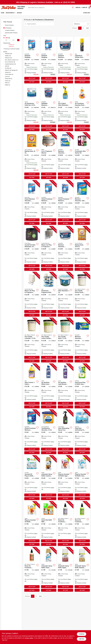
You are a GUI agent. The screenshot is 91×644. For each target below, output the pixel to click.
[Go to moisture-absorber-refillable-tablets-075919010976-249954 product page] (82, 340)
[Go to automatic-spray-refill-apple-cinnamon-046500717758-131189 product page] (65, 570)
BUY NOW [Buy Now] (32, 82)
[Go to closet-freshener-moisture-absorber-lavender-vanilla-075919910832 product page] (49, 60)
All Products (8, 28)
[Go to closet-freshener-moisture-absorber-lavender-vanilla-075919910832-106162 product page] (49, 203)
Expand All (11, 46)
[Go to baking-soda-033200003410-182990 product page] (82, 249)
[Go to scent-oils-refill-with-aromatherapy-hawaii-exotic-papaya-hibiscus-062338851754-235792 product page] (49, 524)
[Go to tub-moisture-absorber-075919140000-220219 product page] (49, 432)
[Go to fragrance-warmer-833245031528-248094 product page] (49, 156)
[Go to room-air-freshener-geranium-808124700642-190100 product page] (32, 570)
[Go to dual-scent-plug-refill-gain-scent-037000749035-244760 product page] (82, 386)
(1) (9, 79)
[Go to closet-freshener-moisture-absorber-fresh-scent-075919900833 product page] (32, 60)
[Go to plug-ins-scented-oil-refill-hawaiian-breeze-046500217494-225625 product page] (32, 524)
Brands (19, 13)
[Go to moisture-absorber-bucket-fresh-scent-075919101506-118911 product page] (65, 249)
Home (3, 13)
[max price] (13, 40)
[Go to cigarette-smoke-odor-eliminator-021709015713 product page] (82, 60)
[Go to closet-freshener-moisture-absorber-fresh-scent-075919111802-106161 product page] (32, 432)
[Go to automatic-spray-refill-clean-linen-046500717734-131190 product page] (49, 570)
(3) (8, 68)
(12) (9, 58)
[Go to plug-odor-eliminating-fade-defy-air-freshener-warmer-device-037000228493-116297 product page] (82, 432)
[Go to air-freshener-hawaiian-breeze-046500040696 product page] (82, 108)
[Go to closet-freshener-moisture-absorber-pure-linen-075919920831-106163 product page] (65, 203)
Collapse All (11, 45)
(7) (12, 60)
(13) (8, 56)
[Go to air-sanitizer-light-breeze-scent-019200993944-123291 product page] (65, 386)
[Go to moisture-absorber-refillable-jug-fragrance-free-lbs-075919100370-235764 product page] (65, 156)
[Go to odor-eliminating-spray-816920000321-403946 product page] (65, 432)
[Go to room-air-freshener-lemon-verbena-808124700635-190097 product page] (82, 524)
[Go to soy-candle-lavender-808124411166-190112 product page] (32, 340)
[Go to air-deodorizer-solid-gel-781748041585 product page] (32, 108)
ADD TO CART (32, 78)
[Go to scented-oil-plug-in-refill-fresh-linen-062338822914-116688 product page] (32, 478)
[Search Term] (51, 8)
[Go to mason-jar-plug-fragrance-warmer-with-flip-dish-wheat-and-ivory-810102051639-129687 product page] (49, 249)
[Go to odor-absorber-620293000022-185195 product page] (65, 295)
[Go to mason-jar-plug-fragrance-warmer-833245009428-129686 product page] (32, 295)
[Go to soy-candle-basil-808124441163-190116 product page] (65, 340)
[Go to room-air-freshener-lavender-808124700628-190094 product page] (65, 524)
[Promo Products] (4, 25)
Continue (81, 634)
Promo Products (9, 25)
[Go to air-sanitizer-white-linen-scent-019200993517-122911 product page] (49, 386)
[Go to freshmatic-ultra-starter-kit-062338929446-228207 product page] (82, 156)
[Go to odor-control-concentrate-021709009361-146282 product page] (32, 386)
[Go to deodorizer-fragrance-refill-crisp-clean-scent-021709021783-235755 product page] (49, 295)
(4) (7, 66)
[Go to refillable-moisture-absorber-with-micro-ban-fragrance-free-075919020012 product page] (49, 108)
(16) (9, 54)
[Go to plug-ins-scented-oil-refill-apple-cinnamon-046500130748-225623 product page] (65, 478)
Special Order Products (11, 33)
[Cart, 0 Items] (89, 8)
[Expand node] (4, 49)
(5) (10, 62)
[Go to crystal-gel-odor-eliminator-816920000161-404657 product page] (32, 249)
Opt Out (81, 639)
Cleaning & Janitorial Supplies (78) (13, 49)
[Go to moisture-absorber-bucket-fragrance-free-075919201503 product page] (65, 60)
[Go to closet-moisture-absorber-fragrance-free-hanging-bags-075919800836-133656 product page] (32, 203)
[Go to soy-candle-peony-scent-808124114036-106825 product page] (82, 295)
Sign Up (85, 7)
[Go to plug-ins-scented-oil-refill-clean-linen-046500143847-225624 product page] (82, 478)
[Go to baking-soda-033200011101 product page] (32, 156)
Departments (10, 13)
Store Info (87, 13)
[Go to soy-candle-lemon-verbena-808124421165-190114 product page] (49, 340)
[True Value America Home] (9, 8)
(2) (8, 72)
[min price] (6, 40)
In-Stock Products (10, 30)
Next (88, 28)
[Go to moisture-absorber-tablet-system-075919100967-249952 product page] (82, 203)
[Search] (73, 7)
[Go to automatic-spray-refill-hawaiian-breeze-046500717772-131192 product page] (82, 570)
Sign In (78, 7)
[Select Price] (18, 40)
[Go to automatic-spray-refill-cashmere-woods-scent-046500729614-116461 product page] (49, 478)
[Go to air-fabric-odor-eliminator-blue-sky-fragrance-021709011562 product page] (65, 108)
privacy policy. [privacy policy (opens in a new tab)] (29, 638)
